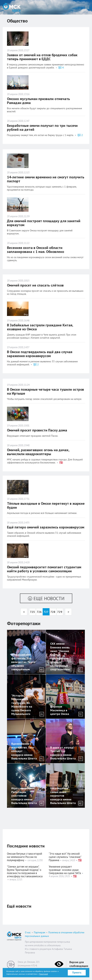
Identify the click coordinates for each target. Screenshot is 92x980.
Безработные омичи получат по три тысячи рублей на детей (42, 128)
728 (53, 612)
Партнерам (40, 932)
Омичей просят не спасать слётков (35, 285)
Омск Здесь (12, 7)
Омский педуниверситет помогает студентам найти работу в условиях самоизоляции (44, 569)
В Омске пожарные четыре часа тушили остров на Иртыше (45, 391)
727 (46, 612)
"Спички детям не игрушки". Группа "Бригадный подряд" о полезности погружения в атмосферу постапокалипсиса (25, 871)
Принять (77, 973)
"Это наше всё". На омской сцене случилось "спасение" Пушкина (65, 857)
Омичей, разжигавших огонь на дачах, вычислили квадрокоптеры (38, 452)
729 (60, 612)
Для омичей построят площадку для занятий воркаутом (44, 223)
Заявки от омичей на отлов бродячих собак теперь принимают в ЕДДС (42, 57)
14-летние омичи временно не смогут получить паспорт (46, 179)
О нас (28, 932)
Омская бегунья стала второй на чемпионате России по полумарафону (24, 857)
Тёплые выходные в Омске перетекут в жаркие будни (46, 505)
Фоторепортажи (24, 623)
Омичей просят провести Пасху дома (37, 430)
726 (39, 612)
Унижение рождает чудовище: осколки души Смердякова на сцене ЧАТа (65, 870)
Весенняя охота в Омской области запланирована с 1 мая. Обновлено (36, 250)
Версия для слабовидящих (79, 964)
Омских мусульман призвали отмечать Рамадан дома (38, 101)
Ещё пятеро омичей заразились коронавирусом (46, 527)
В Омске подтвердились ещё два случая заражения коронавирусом (40, 354)
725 (32, 612)
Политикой (43, 974)
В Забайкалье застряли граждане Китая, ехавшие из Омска (40, 327)
